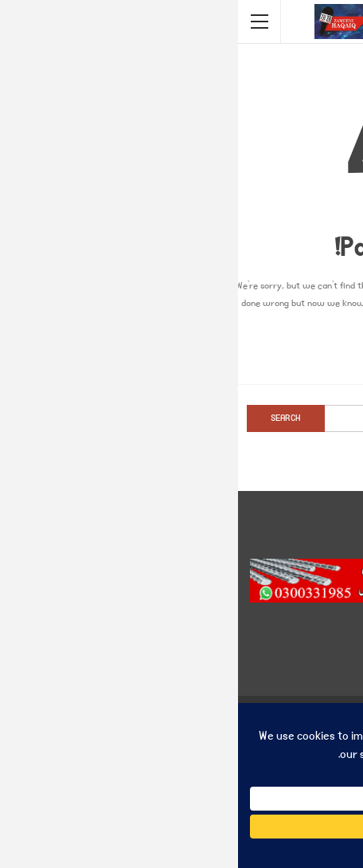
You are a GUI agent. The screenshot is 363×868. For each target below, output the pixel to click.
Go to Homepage (181, 354)
